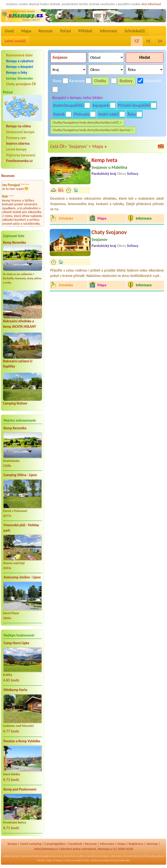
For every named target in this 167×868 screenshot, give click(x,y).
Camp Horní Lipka (16, 643)
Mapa (26, 31)
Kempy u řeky (17, 72)
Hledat (145, 57)
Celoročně (153, 81)
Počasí (66, 31)
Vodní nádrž (108, 114)
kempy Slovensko (19, 78)
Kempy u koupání (20, 67)
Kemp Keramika (14, 243)
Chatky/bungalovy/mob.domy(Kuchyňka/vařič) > (87, 122)
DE (148, 41)
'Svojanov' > (80, 146)
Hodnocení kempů (20, 132)
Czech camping (31, 844)
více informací (151, 4)
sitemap (152, 844)
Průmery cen (16, 138)
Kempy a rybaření (20, 61)
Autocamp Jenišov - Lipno (22, 577)
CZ (137, 41)
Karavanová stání (19, 55)
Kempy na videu (19, 126)
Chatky (100, 81)
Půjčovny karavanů (21, 155)
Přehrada (81, 114)
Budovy (126, 81)
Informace (108, 31)
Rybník (59, 114)
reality (80, 856)
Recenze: (8, 176)
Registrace (136, 844)
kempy (12, 844)
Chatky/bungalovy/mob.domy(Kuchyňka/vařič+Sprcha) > (93, 130)
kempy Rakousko (120, 860)
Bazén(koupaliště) (68, 105)
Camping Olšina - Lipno (20, 475)
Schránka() (135, 31)
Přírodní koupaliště (134, 105)
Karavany (77, 81)
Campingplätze (55, 844)
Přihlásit (85, 31)
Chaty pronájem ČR (21, 84)
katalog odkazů (156, 856)
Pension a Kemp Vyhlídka (22, 741)
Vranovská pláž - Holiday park (21, 528)
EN (160, 41)
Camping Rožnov (15, 403)
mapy (49, 860)
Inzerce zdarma (18, 143)
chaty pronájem (73, 860)
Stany (57, 81)
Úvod (9, 31)
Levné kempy (16, 149)
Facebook (75, 844)
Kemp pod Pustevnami (20, 789)
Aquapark (101, 105)
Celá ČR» (59, 146)
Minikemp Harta (15, 690)
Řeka (131, 114)
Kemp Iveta (104, 160)
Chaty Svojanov (109, 232)
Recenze (46, 31)
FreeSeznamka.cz (19, 161)
